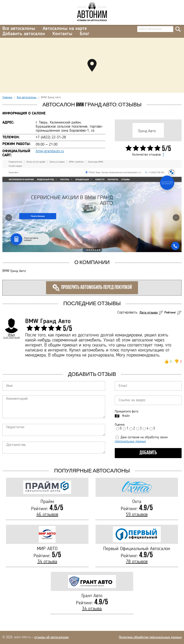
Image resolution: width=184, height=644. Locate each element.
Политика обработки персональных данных (150, 637)
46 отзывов (47, 515)
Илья (11, 335)
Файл (126, 416)
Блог (85, 34)
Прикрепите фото (127, 411)
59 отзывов (137, 515)
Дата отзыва (149, 313)
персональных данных (130, 441)
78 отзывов (137, 562)
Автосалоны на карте (65, 29)
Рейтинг (170, 313)
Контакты (62, 34)
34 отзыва (47, 562)
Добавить (148, 453)
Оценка (120, 425)
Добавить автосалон (24, 34)
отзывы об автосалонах (51, 637)
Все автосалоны (19, 29)
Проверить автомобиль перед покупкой (92, 288)
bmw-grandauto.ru (50, 151)
